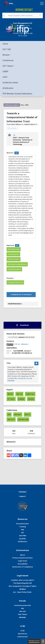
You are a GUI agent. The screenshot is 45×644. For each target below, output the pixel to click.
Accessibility (22, 564)
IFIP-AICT (18, 415)
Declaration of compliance (23, 567)
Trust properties (13, 254)
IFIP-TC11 (11, 419)
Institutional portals (23, 605)
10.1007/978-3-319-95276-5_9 (22, 353)
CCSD (22, 631)
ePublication (8, 88)
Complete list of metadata (21, 294)
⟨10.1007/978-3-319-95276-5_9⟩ (18, 378)
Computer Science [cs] (15, 282)
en (16, 153)
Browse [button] (6, 55)
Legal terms (23, 561)
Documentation (22, 524)
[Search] (4, 16)
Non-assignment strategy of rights (23, 586)
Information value (14, 249)
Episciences (23, 634)
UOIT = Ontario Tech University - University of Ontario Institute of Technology (23, 141)
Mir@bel (23, 589)
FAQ (23, 530)
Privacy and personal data (22, 558)
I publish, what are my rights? (23, 580)
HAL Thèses (23, 614)
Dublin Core (30, 394)
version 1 (22, 337)
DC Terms (11, 399)
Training (23, 527)
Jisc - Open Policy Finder (22, 592)
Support (23, 496)
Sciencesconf (22, 637)
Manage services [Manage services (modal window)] (34, 641)
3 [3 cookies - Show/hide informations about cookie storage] (43, 641)
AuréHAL (22, 539)
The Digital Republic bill (22, 583)
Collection (24, 10)
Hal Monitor (23, 541)
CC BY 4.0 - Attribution (21, 344)
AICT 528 (7, 49)
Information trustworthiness (17, 264)
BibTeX (10, 394)
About (23, 555)
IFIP (9, 415)
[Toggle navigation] (42, 3)
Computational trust (14, 269)
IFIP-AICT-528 (23, 419)
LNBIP (5, 71)
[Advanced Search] (40, 16)
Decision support (14, 259)
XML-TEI (19, 394)
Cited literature (15, 304)
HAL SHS (23, 611)
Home (5, 44)
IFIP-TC (28, 415)
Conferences (8, 60)
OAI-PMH (23, 536)
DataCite (31, 399)
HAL (22, 608)
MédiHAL (23, 617)
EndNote (21, 399)
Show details (12, 128)
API (23, 533)
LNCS (5, 77)
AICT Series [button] (8, 66)
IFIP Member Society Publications (17, 94)
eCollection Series (10, 82)
